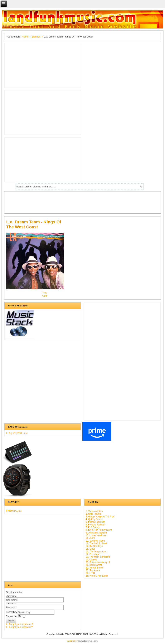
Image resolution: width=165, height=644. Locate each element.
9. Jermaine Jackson (96, 533)
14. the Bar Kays (94, 546)
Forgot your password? (21, 627)
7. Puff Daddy (93, 527)
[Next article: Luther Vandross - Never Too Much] (44, 296)
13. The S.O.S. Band (96, 543)
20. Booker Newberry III (98, 562)
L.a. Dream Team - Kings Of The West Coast (34, 224)
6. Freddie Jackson (95, 525)
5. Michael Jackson (95, 522)
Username (11, 596)
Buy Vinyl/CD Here (18, 433)
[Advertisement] (76, 202)
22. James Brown (95, 568)
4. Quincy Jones (94, 519)
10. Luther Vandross (96, 535)
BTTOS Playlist (14, 511)
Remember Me (14, 616)
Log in (11, 620)
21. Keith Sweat (94, 565)
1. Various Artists (94, 511)
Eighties (36, 37)
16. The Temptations (96, 552)
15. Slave (90, 549)
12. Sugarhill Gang (95, 541)
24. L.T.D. (91, 573)
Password (11, 604)
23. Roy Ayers (93, 570)
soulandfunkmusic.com (88, 641)
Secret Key (12, 612)
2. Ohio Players (94, 514)
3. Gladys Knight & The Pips (100, 517)
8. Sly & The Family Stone (99, 530)
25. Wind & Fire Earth (97, 576)
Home (25, 37)
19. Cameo (91, 560)
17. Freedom (92, 554)
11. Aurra (90, 538)
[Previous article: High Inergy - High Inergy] (44, 293)
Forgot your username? (21, 624)
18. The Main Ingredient (98, 557)
